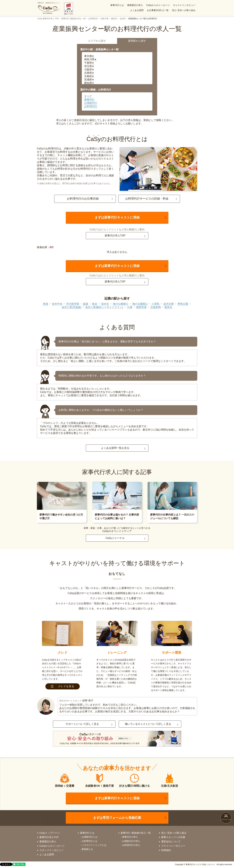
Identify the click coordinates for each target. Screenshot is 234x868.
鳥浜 (95, 304)
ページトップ (226, 820)
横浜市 (114, 19)
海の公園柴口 (121, 304)
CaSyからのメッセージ (158, 5)
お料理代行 (93, 19)
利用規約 (166, 850)
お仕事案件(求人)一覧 (158, 10)
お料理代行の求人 (131, 845)
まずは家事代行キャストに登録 (117, 217)
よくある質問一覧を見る (115, 448)
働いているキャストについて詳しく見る (148, 724)
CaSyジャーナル (115, 538)
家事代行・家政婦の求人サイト (49, 8)
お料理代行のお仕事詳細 (83, 199)
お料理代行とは (89, 841)
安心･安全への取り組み (184, 10)
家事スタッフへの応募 (173, 837)
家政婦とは (87, 849)
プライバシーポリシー (173, 846)
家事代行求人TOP (115, 236)
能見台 (168, 307)
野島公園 (183, 304)
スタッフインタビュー (51, 850)
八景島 (156, 304)
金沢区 (123, 19)
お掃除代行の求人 (131, 841)
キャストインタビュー (184, 5)
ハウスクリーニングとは (94, 845)
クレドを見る (63, 686)
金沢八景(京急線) (72, 307)
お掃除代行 (91, 103)
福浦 (85, 304)
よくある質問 (137, 10)
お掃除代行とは (89, 837)
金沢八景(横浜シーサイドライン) (104, 307)
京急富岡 (156, 307)
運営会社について (171, 841)
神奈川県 (105, 19)
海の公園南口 (140, 304)
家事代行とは (117, 5)
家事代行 (89, 100)
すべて (88, 96)
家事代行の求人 (130, 837)
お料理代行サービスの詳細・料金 (147, 199)
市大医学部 (73, 304)
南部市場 (141, 307)
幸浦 (45, 304)
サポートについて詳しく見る (82, 724)
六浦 (130, 307)
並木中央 (57, 304)
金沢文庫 (169, 304)
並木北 (105, 304)
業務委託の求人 (135, 5)
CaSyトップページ (50, 833)
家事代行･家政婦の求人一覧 (73, 19)
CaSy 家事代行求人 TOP (48, 19)
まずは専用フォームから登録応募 (117, 818)
